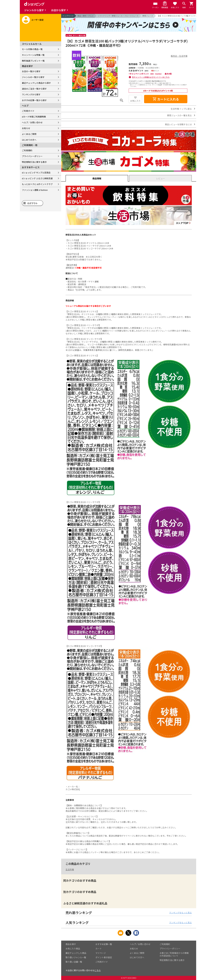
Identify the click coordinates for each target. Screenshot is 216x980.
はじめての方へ (29, 140)
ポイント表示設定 (104, 957)
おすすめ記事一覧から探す (34, 100)
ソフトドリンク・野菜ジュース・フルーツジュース (118, 16)
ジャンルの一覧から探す (33, 77)
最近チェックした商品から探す (36, 83)
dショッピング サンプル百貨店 (36, 173)
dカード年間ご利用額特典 (34, 117)
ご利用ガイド (28, 111)
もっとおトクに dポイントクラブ (37, 184)
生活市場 (70, 869)
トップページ (68, 16)
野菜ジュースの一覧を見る (179, 115)
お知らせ (26, 128)
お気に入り (135, 101)
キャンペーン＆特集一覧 (33, 55)
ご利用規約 (27, 150)
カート (99, 949)
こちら (98, 970)
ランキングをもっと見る (180, 913)
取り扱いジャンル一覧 (76, 957)
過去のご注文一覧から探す (34, 89)
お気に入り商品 (73, 949)
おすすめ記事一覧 (104, 944)
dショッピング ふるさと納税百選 (37, 178)
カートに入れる (166, 99)
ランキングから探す (31, 94)
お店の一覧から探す (31, 71)
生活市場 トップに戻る (181, 109)
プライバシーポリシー (32, 156)
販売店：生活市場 (179, 56)
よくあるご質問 (29, 134)
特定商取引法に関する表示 (34, 162)
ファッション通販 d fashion (35, 190)
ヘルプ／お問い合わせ (32, 122)
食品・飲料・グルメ (85, 16)
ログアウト (33, 203)
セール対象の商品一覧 (32, 49)
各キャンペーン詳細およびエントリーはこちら (151, 77)
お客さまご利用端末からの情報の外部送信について (174, 954)
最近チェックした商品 (76, 953)
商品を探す (71, 944)
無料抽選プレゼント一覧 (33, 61)
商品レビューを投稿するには (178, 124)
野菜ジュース (148, 16)
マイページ (101, 953)
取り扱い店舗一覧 (74, 962)
